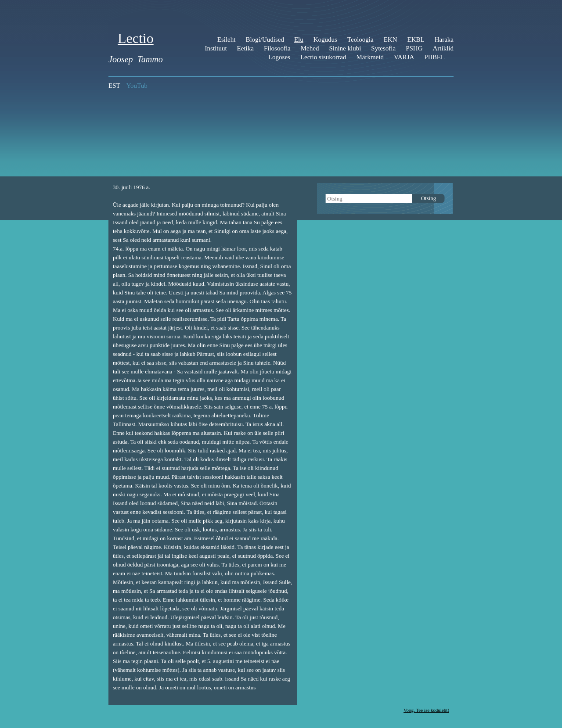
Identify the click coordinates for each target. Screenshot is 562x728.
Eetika (245, 48)
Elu (299, 39)
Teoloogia (360, 39)
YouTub (137, 86)
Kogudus (325, 39)
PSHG (414, 48)
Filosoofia (277, 48)
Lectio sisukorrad (323, 57)
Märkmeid (370, 57)
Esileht (227, 39)
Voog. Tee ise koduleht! (426, 710)
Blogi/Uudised (265, 39)
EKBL (416, 39)
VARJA (404, 57)
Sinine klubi (345, 48)
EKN (391, 39)
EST (114, 86)
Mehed (310, 48)
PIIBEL (434, 57)
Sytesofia (383, 48)
